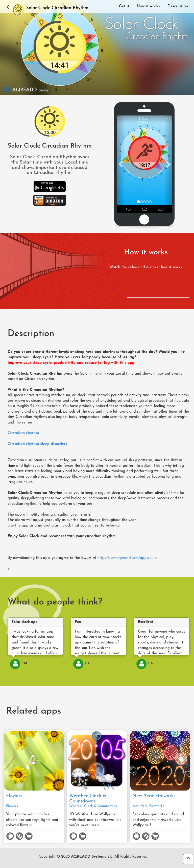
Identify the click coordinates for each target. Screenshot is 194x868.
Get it (124, 6)
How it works (148, 6)
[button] (121, 164)
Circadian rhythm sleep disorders (37, 444)
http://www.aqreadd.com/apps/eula (127, 558)
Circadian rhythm (23, 433)
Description (178, 6)
